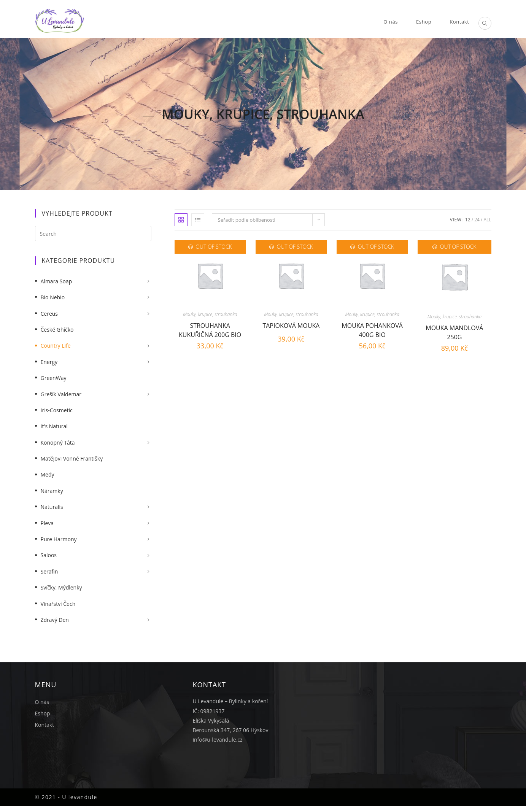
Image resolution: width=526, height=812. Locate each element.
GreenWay (54, 378)
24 (477, 220)
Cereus (49, 314)
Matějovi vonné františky (72, 458)
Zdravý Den (55, 620)
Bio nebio (53, 297)
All (487, 220)
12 (468, 220)
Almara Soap (56, 281)
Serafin (49, 571)
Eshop (43, 713)
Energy (49, 362)
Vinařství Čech (58, 604)
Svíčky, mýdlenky (61, 587)
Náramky (52, 491)
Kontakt (45, 725)
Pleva (47, 523)
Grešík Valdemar (61, 394)
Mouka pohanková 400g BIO (372, 329)
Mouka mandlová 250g (454, 331)
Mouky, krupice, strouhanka (210, 314)
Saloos (49, 555)
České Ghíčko (57, 330)
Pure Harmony (59, 539)
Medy (48, 474)
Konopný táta (58, 443)
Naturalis (52, 507)
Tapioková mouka (291, 326)
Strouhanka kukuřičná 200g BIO (210, 329)
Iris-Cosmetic (57, 410)
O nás (42, 702)
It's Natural (54, 426)
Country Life (56, 346)
